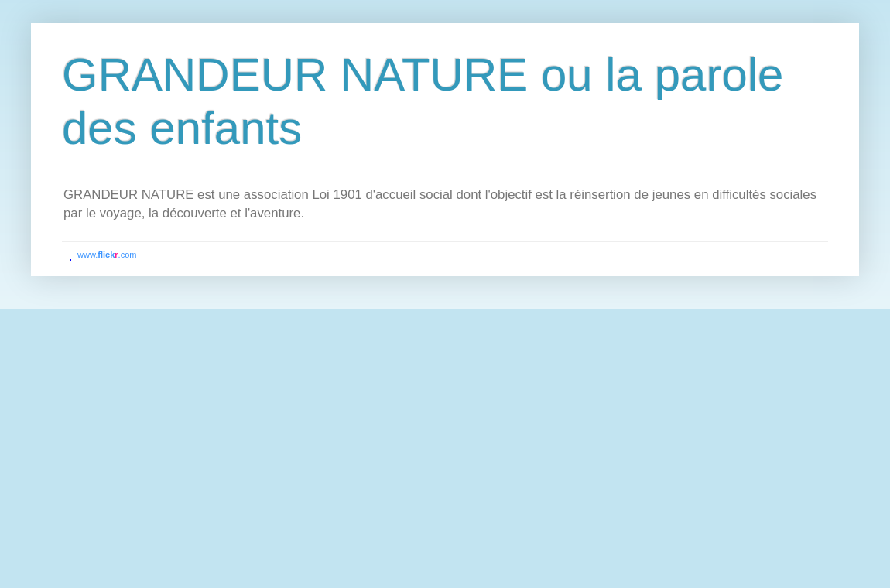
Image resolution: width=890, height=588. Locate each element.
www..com (107, 255)
